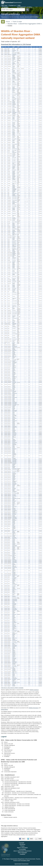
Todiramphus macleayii (14, 167)
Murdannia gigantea (14, 396)
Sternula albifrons (15, 194)
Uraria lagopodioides (14, 508)
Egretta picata (14, 247)
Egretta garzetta (14, 244)
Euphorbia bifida (14, 461)
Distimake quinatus (15, 397)
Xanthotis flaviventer (14, 142)
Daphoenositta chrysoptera (14, 113)
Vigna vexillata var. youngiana (15, 513)
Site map (4, 5)
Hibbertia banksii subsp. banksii (14, 444)
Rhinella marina (14, 323)
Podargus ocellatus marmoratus (14, 264)
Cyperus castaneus (14, 412)
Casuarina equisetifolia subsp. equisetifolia (14, 384)
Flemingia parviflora (14, 490)
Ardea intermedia (15, 241)
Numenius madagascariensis (15, 202)
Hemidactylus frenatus (14, 317)
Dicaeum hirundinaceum (14, 72)
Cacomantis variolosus (14, 171)
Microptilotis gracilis (14, 125)
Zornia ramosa (14, 515)
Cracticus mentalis (15, 94)
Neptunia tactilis (14, 501)
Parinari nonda (14, 391)
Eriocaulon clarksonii (14, 450)
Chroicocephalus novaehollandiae (14, 189)
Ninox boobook (14, 170)
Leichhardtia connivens (14, 353)
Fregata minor (14, 260)
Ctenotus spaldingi (15, 301)
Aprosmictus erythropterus (14, 176)
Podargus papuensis (14, 266)
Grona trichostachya (14, 497)
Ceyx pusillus (14, 161)
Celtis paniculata (14, 382)
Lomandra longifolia (14, 364)
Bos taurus (14, 48)
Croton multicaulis (15, 460)
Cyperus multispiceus (14, 417)
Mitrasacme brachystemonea (14, 520)
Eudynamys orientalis (14, 175)
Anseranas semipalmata (14, 280)
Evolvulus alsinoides (14, 399)
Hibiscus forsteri (14, 530)
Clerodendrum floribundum (14, 464)
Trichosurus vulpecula (14, 66)
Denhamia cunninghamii (14, 387)
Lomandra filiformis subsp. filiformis (15, 363)
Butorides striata (14, 243)
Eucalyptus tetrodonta (14, 542)
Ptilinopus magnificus (14, 274)
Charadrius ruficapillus (14, 210)
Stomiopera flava (14, 139)
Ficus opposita (14, 537)
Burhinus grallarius (15, 222)
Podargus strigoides (14, 267)
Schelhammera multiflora (14, 392)
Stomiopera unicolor (14, 140)
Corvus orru (14, 86)
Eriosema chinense (14, 487)
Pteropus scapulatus (14, 63)
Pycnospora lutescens (14, 502)
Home (8, 22)
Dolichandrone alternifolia (14, 379)
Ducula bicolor (14, 269)
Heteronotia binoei (15, 318)
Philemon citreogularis (14, 133)
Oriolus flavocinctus (14, 97)
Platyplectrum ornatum (14, 341)
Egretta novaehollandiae (14, 246)
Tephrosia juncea (14, 506)
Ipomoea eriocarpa (15, 402)
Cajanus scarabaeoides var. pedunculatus (15, 481)
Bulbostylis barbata (15, 410)
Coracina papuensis (14, 109)
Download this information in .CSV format (16, 44)
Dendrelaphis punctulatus (14, 290)
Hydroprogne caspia (14, 192)
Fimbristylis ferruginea (14, 425)
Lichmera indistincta (14, 119)
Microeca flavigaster (14, 75)
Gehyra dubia (14, 315)
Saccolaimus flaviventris (14, 58)
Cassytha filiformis (15, 469)
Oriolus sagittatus (15, 99)
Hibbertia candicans (14, 446)
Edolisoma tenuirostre (14, 111)
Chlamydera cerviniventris (14, 154)
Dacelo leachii (14, 162)
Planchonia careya (15, 470)
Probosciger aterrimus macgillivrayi (14, 186)
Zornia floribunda (14, 514)
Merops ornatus (14, 157)
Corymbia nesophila (14, 541)
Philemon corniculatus (14, 135)
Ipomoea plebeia (14, 405)
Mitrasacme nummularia (14, 523)
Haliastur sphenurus (14, 233)
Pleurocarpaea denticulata (14, 374)
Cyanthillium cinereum (14, 369)
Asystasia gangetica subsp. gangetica (14, 345)
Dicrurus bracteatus (14, 90)
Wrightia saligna (14, 357)
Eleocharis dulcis (14, 418)
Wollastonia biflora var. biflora (15, 377)
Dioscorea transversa (14, 448)
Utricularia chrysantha (14, 516)
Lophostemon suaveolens (14, 544)
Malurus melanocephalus (14, 152)
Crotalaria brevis (14, 484)
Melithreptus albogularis (14, 123)
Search (27, 10)
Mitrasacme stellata (14, 525)
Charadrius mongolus (14, 208)
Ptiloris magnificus (15, 80)
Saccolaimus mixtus (14, 60)
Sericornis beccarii (15, 149)
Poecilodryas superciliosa (14, 77)
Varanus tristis (14, 305)
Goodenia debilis (14, 461)
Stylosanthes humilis (14, 504)
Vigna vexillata (14, 510)
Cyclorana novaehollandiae (14, 326)
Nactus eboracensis (14, 320)
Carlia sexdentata (15, 294)
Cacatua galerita (14, 181)
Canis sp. (14, 51)
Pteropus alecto (14, 61)
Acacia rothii (14, 473)
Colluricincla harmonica (14, 102)
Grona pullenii (14, 495)
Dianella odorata (14, 462)
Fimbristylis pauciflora (14, 428)
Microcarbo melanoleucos (14, 253)
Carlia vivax (14, 296)
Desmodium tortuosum (14, 485)
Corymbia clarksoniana (14, 539)
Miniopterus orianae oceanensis (14, 56)
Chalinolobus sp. (14, 55)
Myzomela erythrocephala (14, 126)
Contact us (12, 5)
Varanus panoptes (15, 303)
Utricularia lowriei (15, 518)
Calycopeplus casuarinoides (14, 458)
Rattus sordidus (14, 54)
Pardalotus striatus (15, 144)
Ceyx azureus (14, 159)
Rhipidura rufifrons (15, 89)
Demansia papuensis (14, 285)
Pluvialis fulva (14, 212)
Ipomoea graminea (15, 404)
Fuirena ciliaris (14, 435)
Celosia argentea (14, 350)
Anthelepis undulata (14, 409)
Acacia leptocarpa (15, 471)
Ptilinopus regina (14, 276)
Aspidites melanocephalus (14, 292)
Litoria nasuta (14, 332)
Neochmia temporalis (14, 71)
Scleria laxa (14, 442)
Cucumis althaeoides (14, 408)
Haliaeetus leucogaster (14, 231)
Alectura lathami (14, 281)
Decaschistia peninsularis (14, 526)
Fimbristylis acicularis (14, 422)
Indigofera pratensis (14, 500)
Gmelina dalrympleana (14, 466)
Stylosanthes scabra (14, 505)
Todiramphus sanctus (14, 168)
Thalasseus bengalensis (14, 195)
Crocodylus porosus (14, 322)
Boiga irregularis (14, 288)
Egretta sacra (14, 248)
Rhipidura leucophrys (14, 88)
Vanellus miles (14, 213)
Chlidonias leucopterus (14, 188)
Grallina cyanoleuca (14, 81)
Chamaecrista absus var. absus (14, 483)
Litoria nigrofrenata (15, 334)
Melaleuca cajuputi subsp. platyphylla (15, 546)
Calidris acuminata (15, 200)
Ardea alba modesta (14, 239)
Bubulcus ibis (14, 242)
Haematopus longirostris (14, 220)
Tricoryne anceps (15, 463)
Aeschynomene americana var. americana (14, 474)
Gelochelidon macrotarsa (14, 191)
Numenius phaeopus (14, 203)
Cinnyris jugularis (15, 74)
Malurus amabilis (14, 150)
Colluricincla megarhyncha (14, 103)
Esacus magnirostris (14, 223)
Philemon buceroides (14, 132)
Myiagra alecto (14, 83)
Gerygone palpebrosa (14, 147)
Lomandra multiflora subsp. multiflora (14, 366)
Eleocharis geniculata (14, 419)
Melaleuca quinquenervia (14, 549)
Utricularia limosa (15, 517)
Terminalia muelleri (15, 393)
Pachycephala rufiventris (14, 105)
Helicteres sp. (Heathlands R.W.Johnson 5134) (14, 528)
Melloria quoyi (14, 96)
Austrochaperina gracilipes (14, 324)
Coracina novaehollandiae (14, 107)
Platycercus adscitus (14, 178)
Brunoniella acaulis (15, 346)
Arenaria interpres (15, 199)
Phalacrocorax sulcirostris (14, 254)
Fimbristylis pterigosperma (14, 430)
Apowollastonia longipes (14, 368)
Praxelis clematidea (14, 376)
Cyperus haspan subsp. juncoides (14, 416)
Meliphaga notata (15, 121)
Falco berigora (14, 226)
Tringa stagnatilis (14, 206)
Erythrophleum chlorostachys (14, 489)
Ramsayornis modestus (14, 137)
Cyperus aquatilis (15, 411)
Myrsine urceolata (15, 538)
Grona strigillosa (14, 496)
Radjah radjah (14, 278)
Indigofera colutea (15, 499)
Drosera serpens (14, 449)
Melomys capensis (15, 53)
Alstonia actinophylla (14, 352)
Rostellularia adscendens (14, 349)
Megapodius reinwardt (14, 283)
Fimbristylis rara (14, 433)
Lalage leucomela (15, 112)
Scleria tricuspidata (15, 442)
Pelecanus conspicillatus (14, 251)
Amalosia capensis (15, 312)
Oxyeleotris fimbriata (14, 343)
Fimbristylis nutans (15, 427)
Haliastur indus (14, 232)
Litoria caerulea (14, 330)
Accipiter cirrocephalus (14, 227)
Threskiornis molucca (14, 238)
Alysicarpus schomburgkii (14, 476)
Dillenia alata (14, 443)
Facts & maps (17, 22)
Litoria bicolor (14, 328)
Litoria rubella (14, 338)
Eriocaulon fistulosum (14, 452)
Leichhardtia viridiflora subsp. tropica (14, 355)
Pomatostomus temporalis (14, 115)
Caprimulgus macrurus (14, 262)
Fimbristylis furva (14, 426)
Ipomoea (14, 400)
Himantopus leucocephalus (14, 218)
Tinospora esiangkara (14, 536)
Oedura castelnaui (15, 314)
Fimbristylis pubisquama (14, 431)
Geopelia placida (14, 273)
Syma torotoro (14, 165)
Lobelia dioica (14, 382)
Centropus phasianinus (14, 173)
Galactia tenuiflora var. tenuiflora (15, 492)
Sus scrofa (14, 50)
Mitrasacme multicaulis (14, 521)
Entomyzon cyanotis (14, 117)
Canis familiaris (14, 51)
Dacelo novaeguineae (14, 164)
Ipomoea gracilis (14, 403)
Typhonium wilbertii (14, 358)
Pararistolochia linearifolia (14, 361)
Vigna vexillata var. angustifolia (15, 511)
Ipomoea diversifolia (14, 401)
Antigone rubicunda (14, 225)
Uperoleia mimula (15, 339)
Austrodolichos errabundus (14, 479)
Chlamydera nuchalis (14, 156)
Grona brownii (14, 494)
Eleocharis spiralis (15, 421)
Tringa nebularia (14, 205)
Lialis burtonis (14, 310)
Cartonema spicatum (14, 395)
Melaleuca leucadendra (14, 547)
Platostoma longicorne (14, 467)
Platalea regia (14, 236)
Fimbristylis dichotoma (14, 423)
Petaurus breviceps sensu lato (14, 69)
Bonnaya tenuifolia (15, 519)
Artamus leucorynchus (14, 92)
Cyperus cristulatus (14, 414)
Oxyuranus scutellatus (14, 287)
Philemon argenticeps (14, 130)
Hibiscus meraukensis (14, 532)
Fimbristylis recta (14, 433)
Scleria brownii (14, 441)
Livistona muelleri (15, 359)
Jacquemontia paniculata (14, 406)
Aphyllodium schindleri (14, 478)
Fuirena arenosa (14, 434)
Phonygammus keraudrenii (14, 78)
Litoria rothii (14, 336)
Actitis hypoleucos (15, 197)
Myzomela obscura (15, 128)
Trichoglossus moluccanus (14, 179)
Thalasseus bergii (15, 196)
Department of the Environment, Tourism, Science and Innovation (20, 17)
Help (19, 5)
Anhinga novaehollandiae (14, 257)
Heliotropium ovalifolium (14, 380)
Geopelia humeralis (14, 271)
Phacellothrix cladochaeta (14, 373)
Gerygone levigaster (14, 146)
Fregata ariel (14, 259)
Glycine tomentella (15, 493)
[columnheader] (3, 47)
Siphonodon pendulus (14, 388)
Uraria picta (14, 509)
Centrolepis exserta (14, 390)
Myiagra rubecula (15, 85)
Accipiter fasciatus (15, 229)
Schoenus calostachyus (14, 440)
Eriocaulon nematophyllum (14, 453)
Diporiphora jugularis (14, 308)
